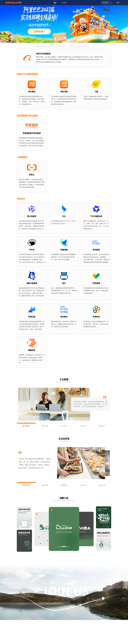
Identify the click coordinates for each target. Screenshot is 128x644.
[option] (55, 3)
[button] (107, 463)
